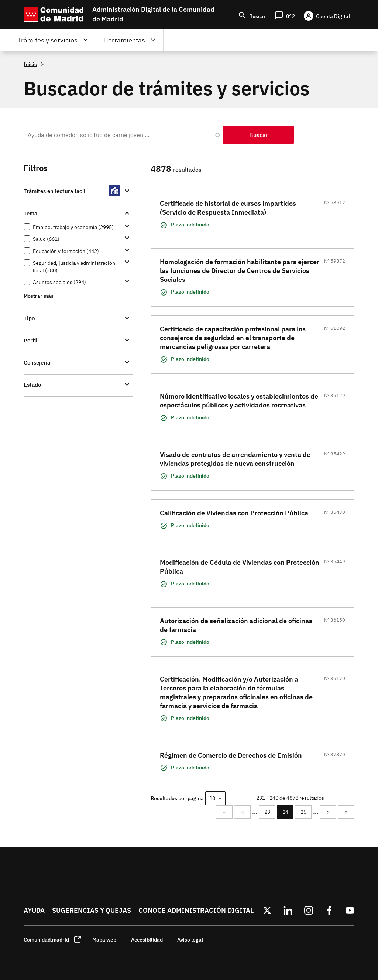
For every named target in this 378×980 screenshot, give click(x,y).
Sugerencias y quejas (92, 910)
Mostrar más (39, 296)
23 (270, 812)
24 (288, 814)
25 (306, 812)
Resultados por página (177, 798)
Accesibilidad (147, 940)
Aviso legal (190, 940)
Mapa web (104, 940)
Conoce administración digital (196, 910)
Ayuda (34, 910)
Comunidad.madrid (46, 940)
